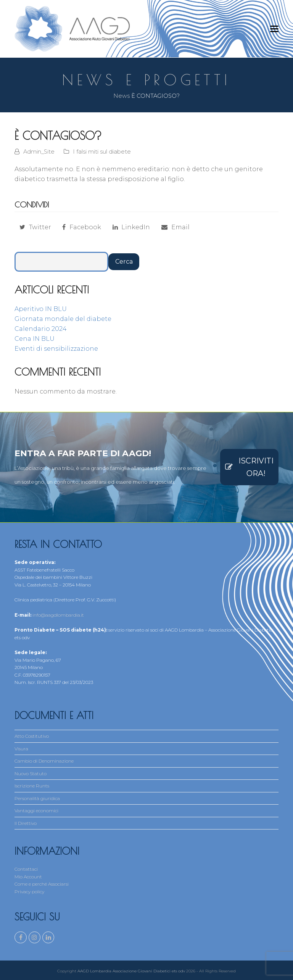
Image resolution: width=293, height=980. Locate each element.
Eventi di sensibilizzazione (56, 349)
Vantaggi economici (36, 811)
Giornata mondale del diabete (63, 319)
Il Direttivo (26, 823)
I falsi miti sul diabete (102, 152)
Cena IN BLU (35, 339)
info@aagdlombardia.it (58, 615)
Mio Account (28, 877)
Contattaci (26, 869)
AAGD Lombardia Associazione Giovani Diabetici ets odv (131, 969)
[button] (274, 29)
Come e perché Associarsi (42, 884)
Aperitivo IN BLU (41, 309)
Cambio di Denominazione (44, 761)
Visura (21, 749)
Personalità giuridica (37, 798)
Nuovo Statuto (31, 773)
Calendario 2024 (41, 329)
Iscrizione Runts (32, 786)
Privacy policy (29, 892)
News (122, 96)
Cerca (124, 262)
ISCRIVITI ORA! (249, 467)
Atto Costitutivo (32, 736)
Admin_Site (39, 152)
